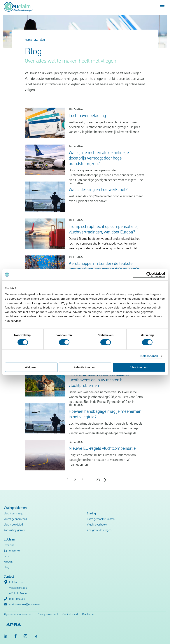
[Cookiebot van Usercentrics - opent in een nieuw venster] (149, 275)
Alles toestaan (139, 367)
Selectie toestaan (85, 367)
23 (98, 480)
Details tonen (149, 356)
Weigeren (31, 367)
